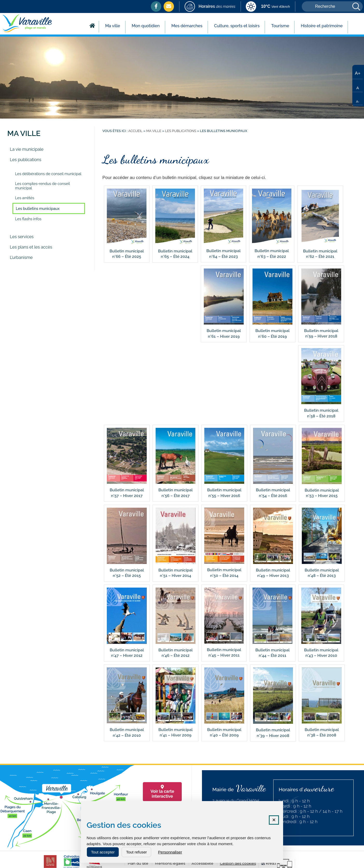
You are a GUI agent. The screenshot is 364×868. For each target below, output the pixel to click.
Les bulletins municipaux (38, 208)
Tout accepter (103, 852)
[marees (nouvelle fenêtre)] (210, 7)
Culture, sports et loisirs (237, 26)
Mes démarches (187, 26)
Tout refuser (136, 852)
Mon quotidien (146, 26)
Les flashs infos (28, 219)
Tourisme (280, 26)
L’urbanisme (21, 257)
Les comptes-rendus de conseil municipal (43, 186)
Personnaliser (170, 852)
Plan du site (138, 863)
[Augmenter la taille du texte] (358, 73)
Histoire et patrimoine (322, 26)
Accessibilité (202, 863)
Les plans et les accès (31, 247)
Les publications (26, 160)
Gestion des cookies (238, 863)
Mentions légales (170, 863)
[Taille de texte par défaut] (358, 86)
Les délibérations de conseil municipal (48, 174)
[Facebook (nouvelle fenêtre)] (156, 6)
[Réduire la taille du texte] (358, 99)
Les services (22, 237)
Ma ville (113, 26)
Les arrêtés (25, 198)
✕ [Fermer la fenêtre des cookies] (274, 820)
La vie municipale (27, 149)
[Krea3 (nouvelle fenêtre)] (277, 863)
